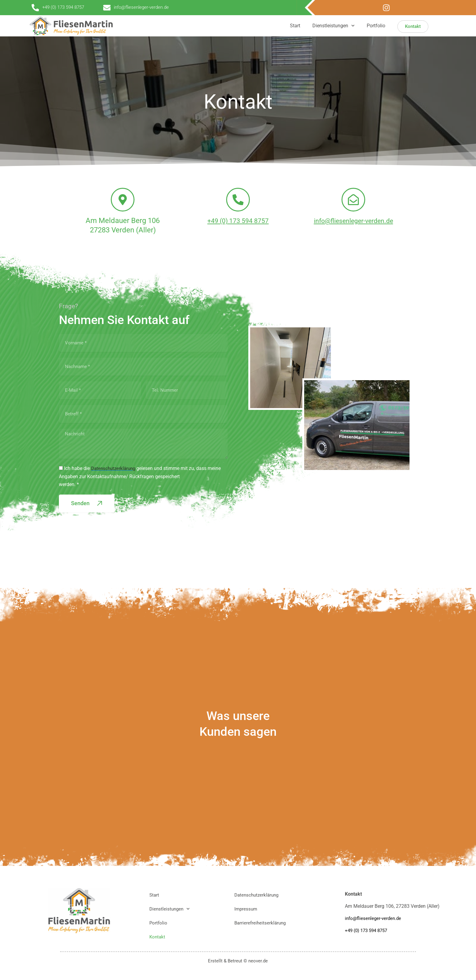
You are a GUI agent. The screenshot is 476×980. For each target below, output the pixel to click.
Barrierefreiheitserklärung (261, 923)
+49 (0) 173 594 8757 (238, 229)
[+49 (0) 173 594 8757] (238, 204)
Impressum (246, 909)
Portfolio (376, 26)
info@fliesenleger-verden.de (353, 229)
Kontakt (158, 937)
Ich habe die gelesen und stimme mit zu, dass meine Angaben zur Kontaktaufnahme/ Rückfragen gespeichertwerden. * (141, 485)
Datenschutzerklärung (258, 895)
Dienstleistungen (333, 26)
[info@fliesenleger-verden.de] (353, 204)
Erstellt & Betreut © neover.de (238, 961)
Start (295, 26)
